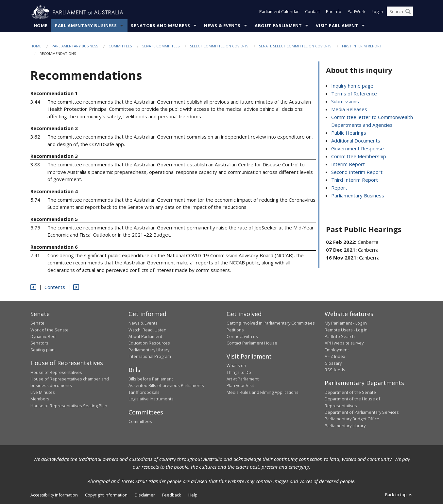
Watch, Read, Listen (147, 330)
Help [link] (193, 495)
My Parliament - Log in (346, 323)
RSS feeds (335, 370)
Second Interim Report (357, 172)
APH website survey (344, 343)
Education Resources (149, 343)
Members (40, 399)
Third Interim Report (355, 180)
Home (41, 26)
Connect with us (242, 337)
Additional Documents (356, 141)
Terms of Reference (354, 94)
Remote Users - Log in (346, 330)
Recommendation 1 (54, 93)
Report (339, 188)
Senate (37, 323)
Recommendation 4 (54, 191)
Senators (39, 343)
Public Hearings (349, 133)
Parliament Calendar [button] (279, 12)
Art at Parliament (243, 379)
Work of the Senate (50, 330)
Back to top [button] (399, 495)
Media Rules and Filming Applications (263, 393)
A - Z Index (335, 357)
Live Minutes (43, 393)
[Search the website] (400, 12)
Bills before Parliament (151, 379)
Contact (312, 12)
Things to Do (239, 372)
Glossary (333, 363)
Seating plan (43, 350)
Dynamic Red (43, 337)
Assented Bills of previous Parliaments (166, 386)
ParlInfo (334, 12)
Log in (377, 12)
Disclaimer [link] (145, 495)
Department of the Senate (350, 393)
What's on (236, 366)
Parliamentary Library (149, 350)
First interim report (362, 46)
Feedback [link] (172, 495)
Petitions (235, 330)
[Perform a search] (408, 12)
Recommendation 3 (54, 156)
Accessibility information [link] (54, 495)
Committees (120, 46)
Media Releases (349, 109)
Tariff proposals (144, 393)
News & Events (222, 26)
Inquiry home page (352, 86)
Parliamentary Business (86, 26)
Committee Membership (359, 157)
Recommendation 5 (54, 219)
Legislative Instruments (151, 399)
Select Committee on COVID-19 (219, 46)
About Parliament (278, 26)
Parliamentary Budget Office (352, 419)
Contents (55, 287)
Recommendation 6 (54, 247)
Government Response (358, 149)
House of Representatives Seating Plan (69, 406)
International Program (150, 357)
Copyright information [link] (106, 495)
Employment (337, 350)
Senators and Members (160, 26)
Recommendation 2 (54, 128)
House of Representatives (56, 372)
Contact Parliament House (252, 343)
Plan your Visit (240, 386)
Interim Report (348, 164)
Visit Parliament (337, 26)
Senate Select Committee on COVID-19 (295, 46)
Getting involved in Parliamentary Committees (271, 323)
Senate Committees (161, 46)
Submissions (345, 102)
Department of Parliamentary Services (362, 412)
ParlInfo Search (340, 337)
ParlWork (357, 12)
